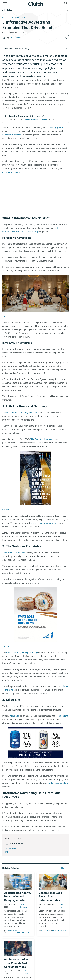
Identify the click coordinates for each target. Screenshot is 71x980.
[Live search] (66, 4)
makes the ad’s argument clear (44, 523)
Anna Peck (61, 906)
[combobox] (35, 49)
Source (6, 316)
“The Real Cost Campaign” (42, 439)
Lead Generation (59, 930)
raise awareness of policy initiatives (21, 413)
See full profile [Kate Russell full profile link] (11, 848)
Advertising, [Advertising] (8, 17)
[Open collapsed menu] (5, 4)
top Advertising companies (36, 119)
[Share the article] (66, 38)
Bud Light (63, 716)
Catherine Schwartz (23, 906)
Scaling (28, 933)
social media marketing (57, 783)
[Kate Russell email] (7, 852)
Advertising (7, 10)
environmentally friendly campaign (22, 653)
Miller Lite (14, 716)
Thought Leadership (15, 933)
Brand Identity (20, 17)
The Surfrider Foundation (14, 553)
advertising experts (11, 172)
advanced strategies (12, 135)
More (63, 868)
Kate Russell (15, 38)
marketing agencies (55, 128)
